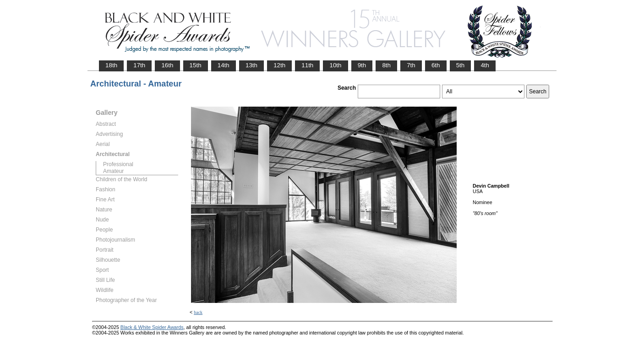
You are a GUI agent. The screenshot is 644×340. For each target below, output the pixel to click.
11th (307, 65)
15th (196, 65)
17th (139, 65)
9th (362, 65)
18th (111, 65)
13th (251, 65)
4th (485, 65)
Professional (118, 164)
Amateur (113, 171)
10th (335, 65)
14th (224, 65)
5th (461, 65)
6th (436, 65)
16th (167, 65)
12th (279, 65)
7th (411, 65)
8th (386, 65)
